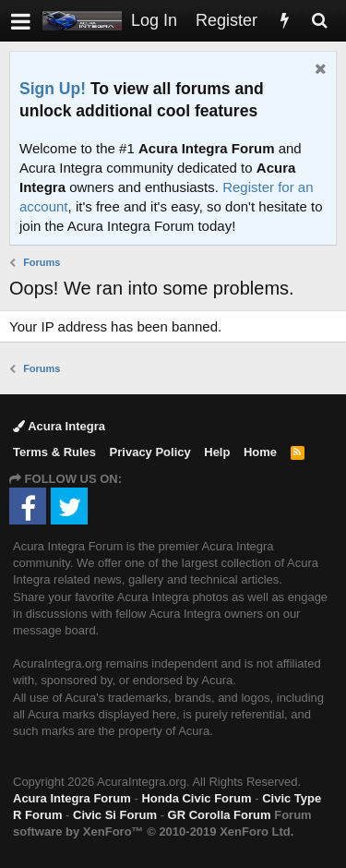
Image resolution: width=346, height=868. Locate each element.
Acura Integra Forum (72, 798)
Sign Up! (53, 89)
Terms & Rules (54, 452)
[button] (21, 21)
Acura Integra (59, 426)
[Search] (319, 21)
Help (217, 452)
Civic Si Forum (115, 815)
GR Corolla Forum (220, 815)
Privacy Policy (150, 452)
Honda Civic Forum (196, 798)
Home (260, 452)
